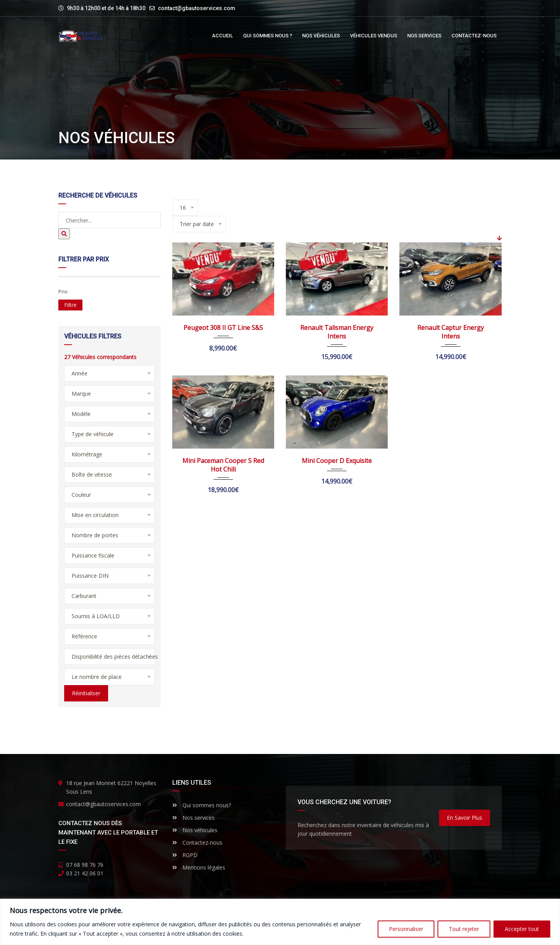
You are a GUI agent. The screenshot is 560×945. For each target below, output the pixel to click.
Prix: (63, 291)
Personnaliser (406, 929)
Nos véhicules (195, 830)
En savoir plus (465, 818)
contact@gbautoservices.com (197, 8)
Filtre (70, 305)
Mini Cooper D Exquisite (337, 461)
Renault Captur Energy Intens (451, 332)
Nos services (193, 818)
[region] (280, 922)
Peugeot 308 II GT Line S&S (223, 328)
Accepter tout (522, 929)
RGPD (185, 855)
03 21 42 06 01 (85, 873)
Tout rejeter (464, 929)
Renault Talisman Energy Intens (337, 332)
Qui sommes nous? (202, 805)
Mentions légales (199, 867)
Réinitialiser (86, 693)
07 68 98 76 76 (85, 865)
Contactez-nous (197, 842)
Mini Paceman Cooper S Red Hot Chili (223, 465)
